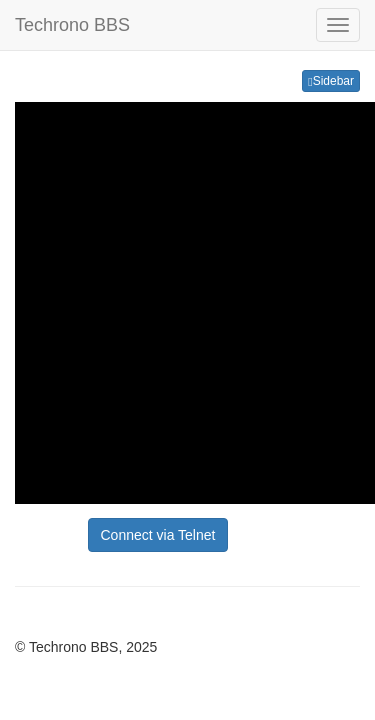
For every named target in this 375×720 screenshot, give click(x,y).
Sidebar (331, 81)
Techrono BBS (72, 25)
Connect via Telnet (158, 535)
